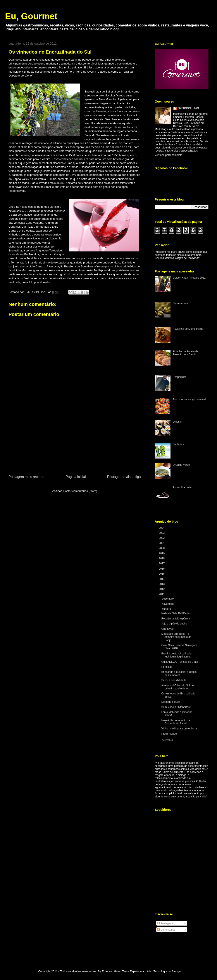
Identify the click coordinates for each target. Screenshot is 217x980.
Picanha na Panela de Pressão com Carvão (185, 353)
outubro (167, 609)
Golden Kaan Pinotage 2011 (189, 278)
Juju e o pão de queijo (174, 624)
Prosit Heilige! (169, 734)
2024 (162, 528)
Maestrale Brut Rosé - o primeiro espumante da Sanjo (176, 637)
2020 (162, 548)
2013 (162, 584)
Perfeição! (167, 667)
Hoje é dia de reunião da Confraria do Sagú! (176, 722)
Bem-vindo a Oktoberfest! (176, 707)
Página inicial (76, 477)
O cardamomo (181, 303)
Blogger (177, 971)
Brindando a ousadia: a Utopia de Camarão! (179, 673)
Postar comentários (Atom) (80, 491)
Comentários (166, 930)
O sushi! (177, 422)
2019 (162, 553)
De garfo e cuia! (171, 702)
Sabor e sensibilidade (174, 680)
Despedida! (179, 377)
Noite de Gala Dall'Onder (176, 613)
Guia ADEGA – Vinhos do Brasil (180, 662)
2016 (162, 569)
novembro (168, 604)
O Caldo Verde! (182, 465)
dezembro (168, 599)
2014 (162, 579)
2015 (162, 574)
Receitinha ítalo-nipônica (176, 619)
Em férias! (179, 444)
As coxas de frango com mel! (190, 399)
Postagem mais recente (26, 477)
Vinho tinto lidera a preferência (179, 729)
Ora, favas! (168, 629)
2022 (162, 538)
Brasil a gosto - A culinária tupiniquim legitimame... (177, 655)
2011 (162, 594)
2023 (162, 533)
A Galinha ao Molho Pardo (188, 329)
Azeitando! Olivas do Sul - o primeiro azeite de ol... (177, 687)
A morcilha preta (182, 487)
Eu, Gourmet (31, 16)
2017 (162, 563)
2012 (162, 589)
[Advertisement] (75, 441)
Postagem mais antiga (124, 477)
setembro (168, 740)
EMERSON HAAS (188, 108)
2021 (162, 543)
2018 (162, 558)
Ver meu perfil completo (169, 155)
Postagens (165, 923)
